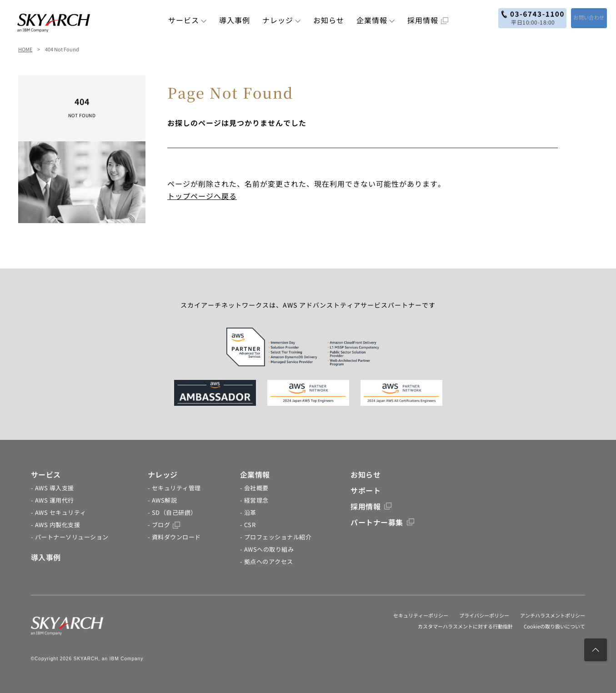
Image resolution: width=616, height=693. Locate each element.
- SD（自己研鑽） (172, 512)
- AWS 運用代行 (53, 500)
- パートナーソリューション (70, 537)
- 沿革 (248, 512)
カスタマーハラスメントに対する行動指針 (465, 626)
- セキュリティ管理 (174, 488)
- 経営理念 (254, 500)
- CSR (248, 525)
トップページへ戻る (202, 196)
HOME (25, 49)
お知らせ (329, 20)
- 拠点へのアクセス (267, 561)
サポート (366, 490)
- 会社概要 (254, 488)
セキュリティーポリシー (421, 615)
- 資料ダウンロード (174, 537)
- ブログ (164, 525)
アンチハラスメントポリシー (553, 615)
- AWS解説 (163, 500)
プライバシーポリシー (484, 615)
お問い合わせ (581, 17)
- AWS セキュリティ (59, 512)
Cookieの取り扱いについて (554, 626)
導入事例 (235, 20)
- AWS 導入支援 (53, 488)
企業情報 (376, 20)
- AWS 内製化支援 (56, 525)
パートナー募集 (382, 522)
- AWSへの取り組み (267, 549)
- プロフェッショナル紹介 (276, 537)
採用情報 (428, 20)
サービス (188, 20)
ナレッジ (282, 20)
